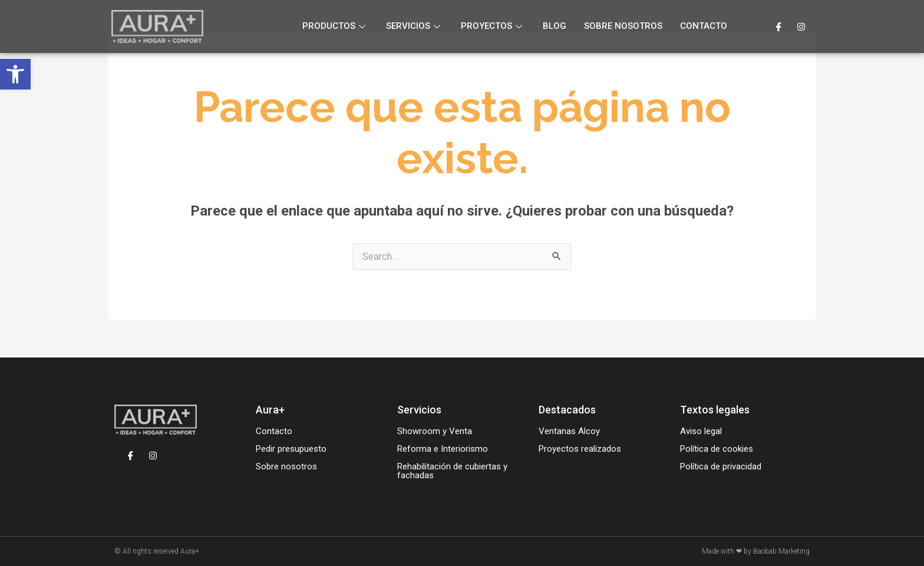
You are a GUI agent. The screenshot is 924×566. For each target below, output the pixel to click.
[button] (15, 74)
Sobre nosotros (623, 26)
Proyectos (493, 26)
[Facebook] (779, 27)
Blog (555, 26)
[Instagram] (801, 27)
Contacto (704, 26)
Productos (335, 26)
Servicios (415, 26)
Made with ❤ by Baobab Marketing (756, 551)
